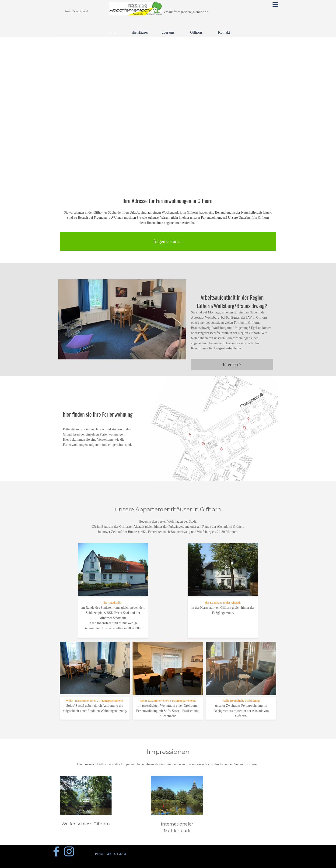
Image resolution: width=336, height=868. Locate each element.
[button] (122, 279)
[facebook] (56, 851)
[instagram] (69, 851)
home (112, 32)
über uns (168, 32)
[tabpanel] (83, 11)
